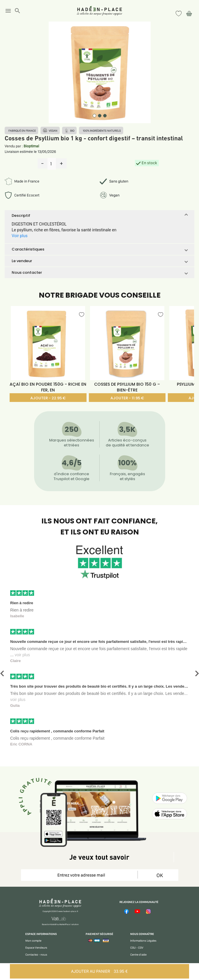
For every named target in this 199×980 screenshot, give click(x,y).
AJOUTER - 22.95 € (48, 398)
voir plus (22, 655)
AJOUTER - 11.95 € (127, 398)
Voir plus (20, 236)
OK (160, 875)
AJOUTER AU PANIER (99, 971)
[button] (99, 216)
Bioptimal (31, 146)
